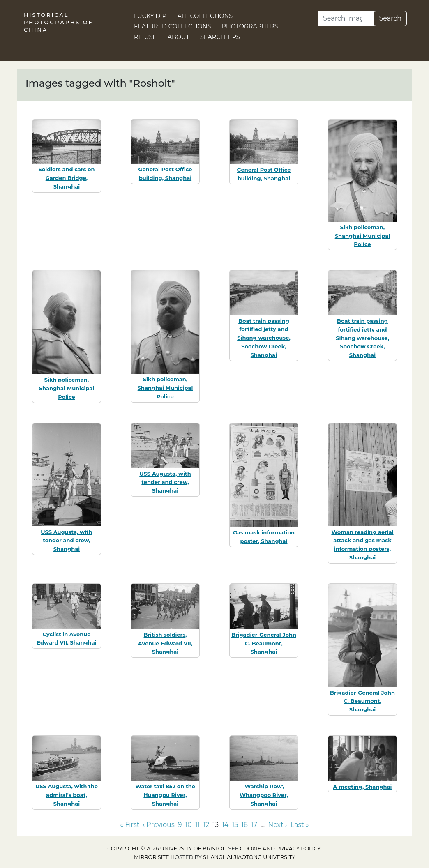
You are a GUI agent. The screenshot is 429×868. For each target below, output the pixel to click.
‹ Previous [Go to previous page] (158, 825)
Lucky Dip (150, 16)
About (179, 37)
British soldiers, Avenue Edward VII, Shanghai (165, 643)
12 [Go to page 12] (206, 825)
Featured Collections (172, 26)
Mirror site (152, 857)
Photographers (250, 26)
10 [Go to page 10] (188, 825)
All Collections (205, 16)
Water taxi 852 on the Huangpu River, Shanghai (165, 795)
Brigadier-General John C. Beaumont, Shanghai (264, 643)
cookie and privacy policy (280, 848)
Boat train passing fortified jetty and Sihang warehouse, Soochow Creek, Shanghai (264, 338)
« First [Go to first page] (130, 825)
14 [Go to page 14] (225, 825)
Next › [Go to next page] (277, 825)
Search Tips (220, 37)
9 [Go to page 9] (180, 825)
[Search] (346, 18)
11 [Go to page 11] (198, 825)
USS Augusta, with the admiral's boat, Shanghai (67, 795)
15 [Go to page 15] (235, 825)
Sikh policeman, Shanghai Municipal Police (363, 236)
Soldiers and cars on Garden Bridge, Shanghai (66, 178)
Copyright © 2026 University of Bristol (166, 848)
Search (390, 18)
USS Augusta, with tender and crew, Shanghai (66, 541)
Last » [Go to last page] (300, 825)
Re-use (145, 37)
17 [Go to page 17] (254, 825)
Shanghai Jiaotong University (249, 857)
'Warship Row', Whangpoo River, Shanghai (264, 795)
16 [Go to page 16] (244, 825)
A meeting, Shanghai (363, 787)
